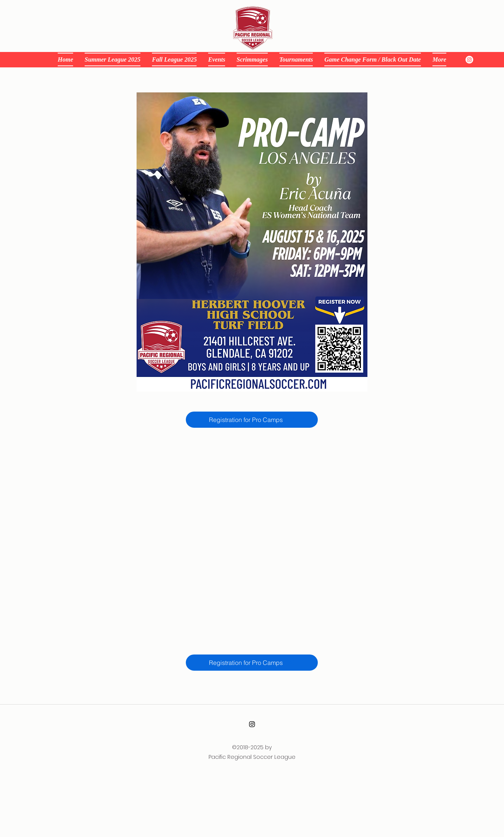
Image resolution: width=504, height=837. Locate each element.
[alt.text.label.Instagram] (252, 724)
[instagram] (469, 60)
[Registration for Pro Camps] (252, 420)
